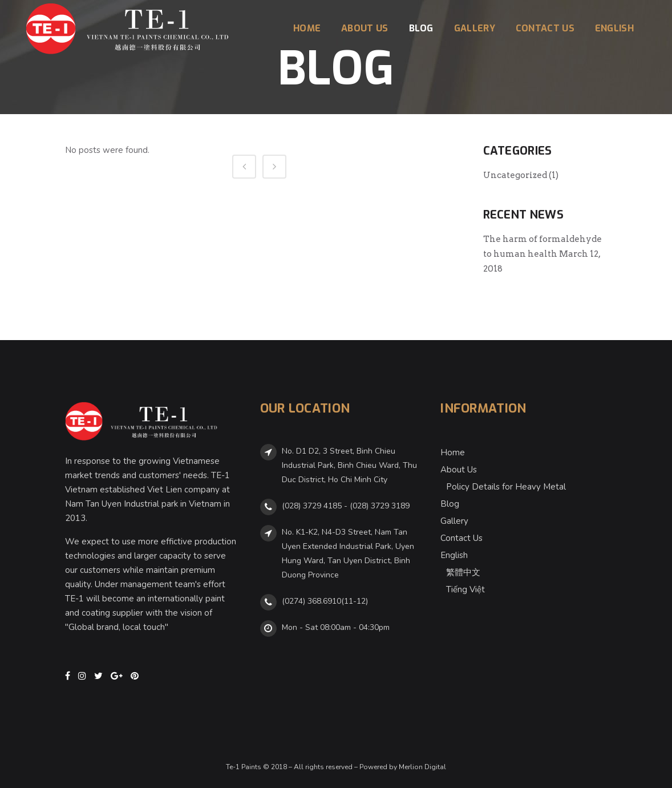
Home (453, 452)
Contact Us (462, 538)
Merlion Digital (422, 767)
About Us (459, 470)
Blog (450, 504)
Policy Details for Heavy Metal (506, 487)
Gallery (454, 521)
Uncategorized (515, 175)
